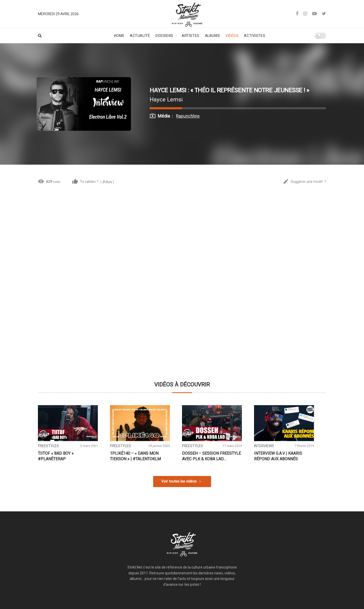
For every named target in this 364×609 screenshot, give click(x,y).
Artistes (190, 36)
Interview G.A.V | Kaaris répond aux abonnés (278, 456)
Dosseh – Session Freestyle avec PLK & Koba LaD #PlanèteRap (211, 456)
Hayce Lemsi (166, 99)
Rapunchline (188, 116)
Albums (212, 36)
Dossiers (164, 36)
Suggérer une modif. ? (304, 182)
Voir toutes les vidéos (179, 481)
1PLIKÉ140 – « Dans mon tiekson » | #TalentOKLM (135, 456)
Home (119, 36)
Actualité (140, 36)
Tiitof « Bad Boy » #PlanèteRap (56, 456)
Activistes (255, 36)
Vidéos (232, 36)
